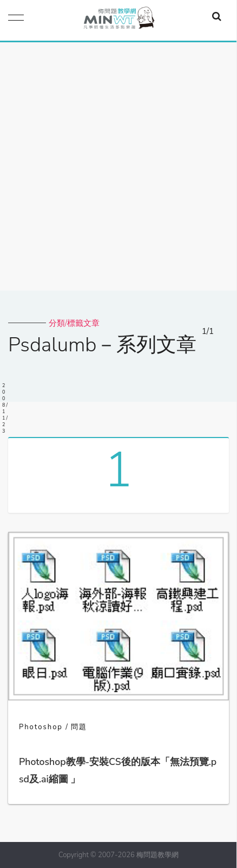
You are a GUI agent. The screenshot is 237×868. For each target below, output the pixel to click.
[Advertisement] (119, 166)
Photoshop (41, 727)
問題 (79, 727)
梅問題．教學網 (119, 20)
